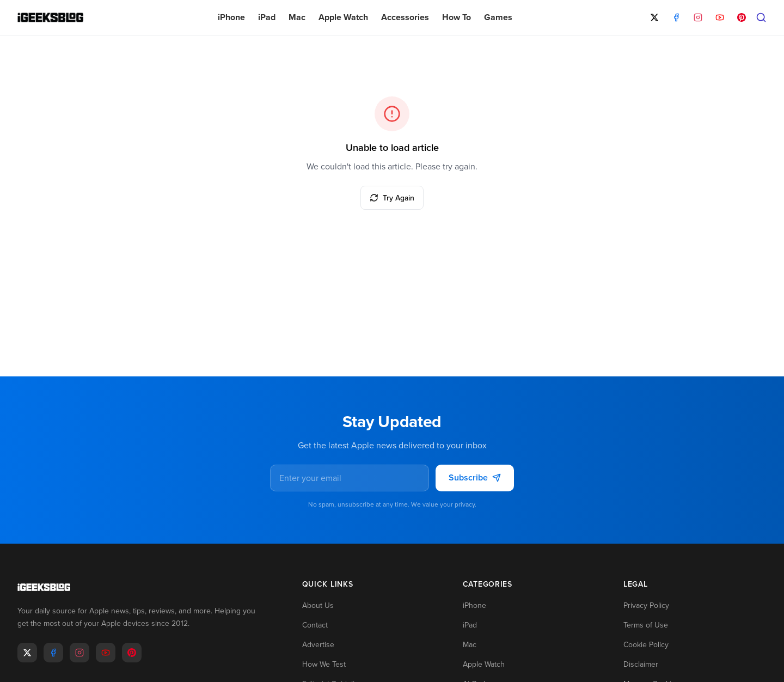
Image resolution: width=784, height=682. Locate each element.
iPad (267, 17)
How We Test (324, 665)
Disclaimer (641, 665)
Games (498, 17)
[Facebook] (676, 17)
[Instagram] (698, 17)
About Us (318, 606)
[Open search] (761, 17)
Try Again (392, 198)
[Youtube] (106, 653)
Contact (315, 625)
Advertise (318, 645)
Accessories (405, 17)
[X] (654, 17)
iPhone (231, 17)
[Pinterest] (742, 17)
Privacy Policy (646, 606)
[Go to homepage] (142, 588)
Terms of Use (646, 625)
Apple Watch (343, 17)
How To (457, 17)
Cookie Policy (646, 645)
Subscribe (475, 478)
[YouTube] (720, 17)
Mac (297, 17)
